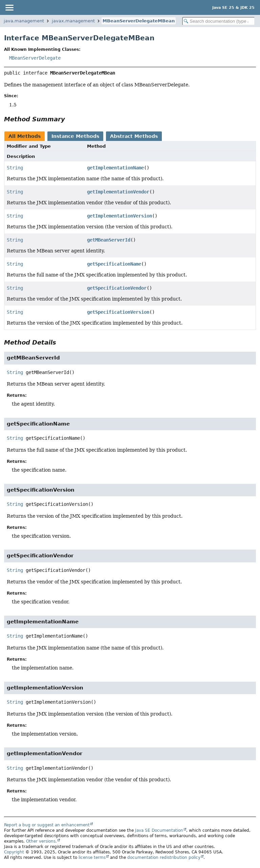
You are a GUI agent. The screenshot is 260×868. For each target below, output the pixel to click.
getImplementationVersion (120, 216)
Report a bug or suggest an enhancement (47, 825)
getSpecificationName (114, 264)
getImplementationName (115, 168)
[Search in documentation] (219, 21)
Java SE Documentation (159, 830)
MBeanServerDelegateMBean (139, 21)
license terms (92, 857)
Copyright (14, 852)
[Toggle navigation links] (9, 7)
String (15, 168)
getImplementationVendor (118, 192)
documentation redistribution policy (164, 857)
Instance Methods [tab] (75, 136)
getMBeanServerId (109, 240)
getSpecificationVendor (117, 288)
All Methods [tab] (25, 136)
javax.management (73, 21)
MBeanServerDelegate (35, 58)
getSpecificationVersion (118, 312)
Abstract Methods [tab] (134, 136)
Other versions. (41, 841)
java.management (24, 21)
